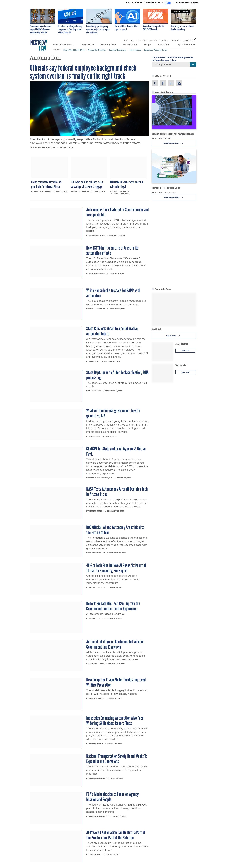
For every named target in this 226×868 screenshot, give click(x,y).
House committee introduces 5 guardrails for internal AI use (46, 184)
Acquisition (164, 45)
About (165, 40)
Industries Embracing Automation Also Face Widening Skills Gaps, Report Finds (115, 721)
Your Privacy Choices (158, 3)
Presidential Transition (97, 50)
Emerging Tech (108, 45)
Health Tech (156, 329)
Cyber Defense (135, 50)
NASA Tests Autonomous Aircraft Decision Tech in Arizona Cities (117, 492)
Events (142, 40)
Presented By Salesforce (164, 192)
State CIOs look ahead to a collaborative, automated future (112, 331)
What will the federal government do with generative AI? (113, 413)
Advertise (187, 40)
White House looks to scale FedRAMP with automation (113, 293)
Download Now (174, 143)
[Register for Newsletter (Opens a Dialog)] (193, 65)
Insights (175, 40)
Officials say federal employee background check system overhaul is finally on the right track (83, 72)
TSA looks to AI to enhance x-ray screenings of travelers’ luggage (87, 184)
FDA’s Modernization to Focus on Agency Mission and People (112, 797)
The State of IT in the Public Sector (166, 188)
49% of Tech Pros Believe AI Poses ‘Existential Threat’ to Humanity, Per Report (116, 568)
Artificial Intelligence (63, 45)
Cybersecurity (87, 45)
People (148, 45)
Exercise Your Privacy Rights (186, 3)
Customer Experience (118, 50)
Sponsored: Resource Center (156, 50)
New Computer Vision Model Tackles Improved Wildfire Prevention (116, 682)
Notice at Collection (134, 3)
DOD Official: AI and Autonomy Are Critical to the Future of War (115, 530)
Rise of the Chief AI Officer (74, 50)
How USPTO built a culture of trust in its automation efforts (112, 250)
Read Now (174, 336)
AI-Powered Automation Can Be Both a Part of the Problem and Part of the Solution (116, 835)
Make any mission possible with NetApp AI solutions (173, 134)
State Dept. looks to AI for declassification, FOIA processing (117, 375)
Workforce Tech (182, 365)
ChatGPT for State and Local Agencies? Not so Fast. (116, 451)
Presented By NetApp (162, 138)
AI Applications (182, 344)
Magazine (153, 40)
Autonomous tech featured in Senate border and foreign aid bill (118, 212)
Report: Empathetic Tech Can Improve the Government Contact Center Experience (113, 606)
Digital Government (186, 45)
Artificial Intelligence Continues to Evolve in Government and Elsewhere (115, 644)
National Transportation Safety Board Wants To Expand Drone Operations (117, 759)
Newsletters (129, 40)
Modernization (130, 45)
